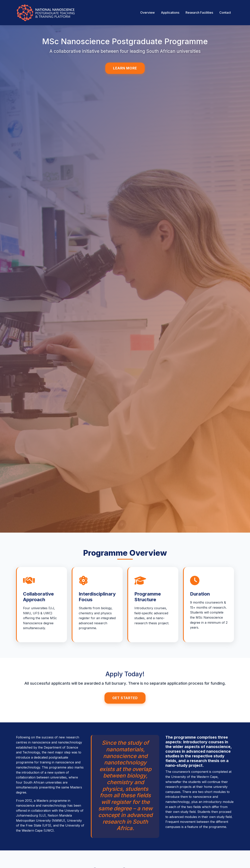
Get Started (125, 696)
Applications (170, 13)
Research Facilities (199, 13)
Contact (225, 13)
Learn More (125, 68)
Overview (147, 13)
